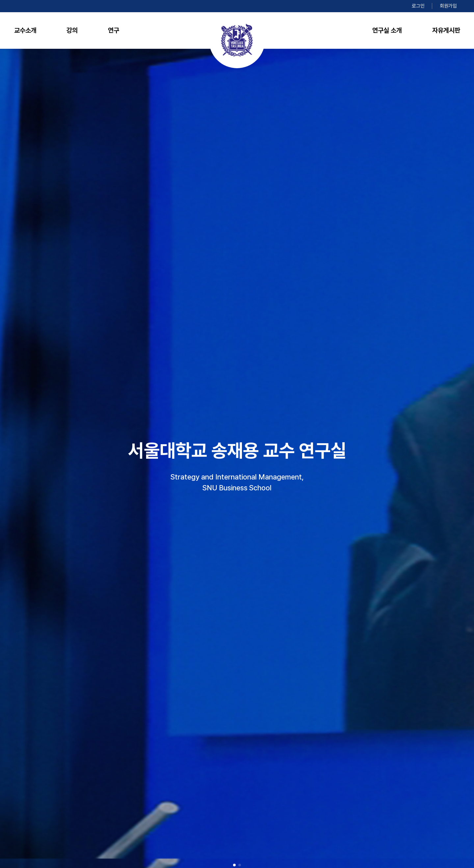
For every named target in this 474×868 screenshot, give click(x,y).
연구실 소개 (387, 30)
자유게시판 (446, 30)
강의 (72, 30)
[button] (234, 865)
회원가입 (448, 6)
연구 (114, 30)
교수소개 (25, 30)
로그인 (418, 6)
